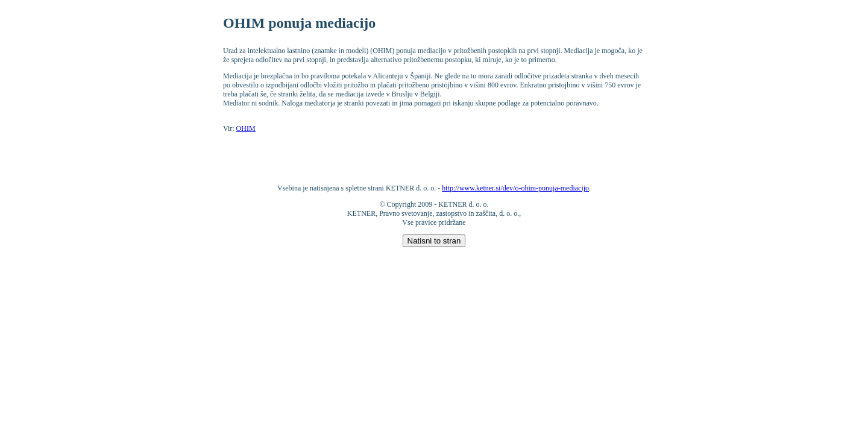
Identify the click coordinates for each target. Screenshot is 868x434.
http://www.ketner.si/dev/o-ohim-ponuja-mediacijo (515, 188)
